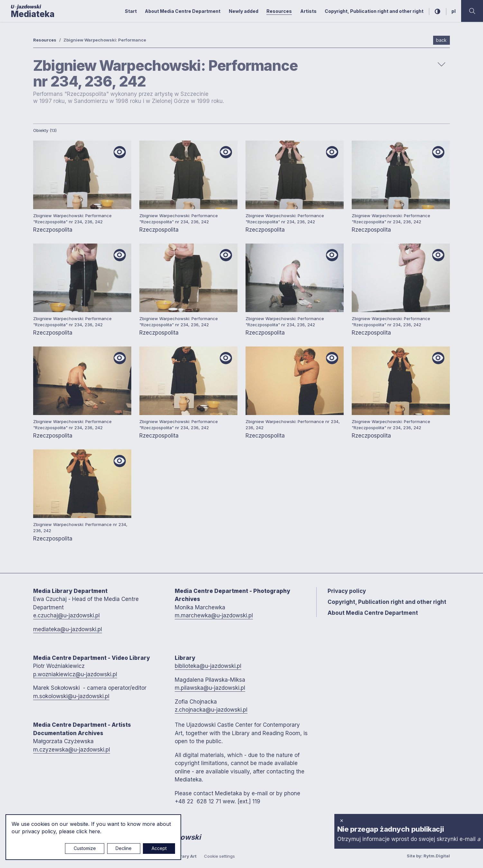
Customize (85, 848)
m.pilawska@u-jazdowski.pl (210, 688)
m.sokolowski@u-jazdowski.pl (71, 696)
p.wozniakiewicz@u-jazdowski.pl (75, 674)
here (94, 831)
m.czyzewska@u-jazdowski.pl (72, 750)
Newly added (244, 11)
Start (131, 11)
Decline (124, 848)
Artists (308, 11)
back (441, 40)
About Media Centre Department (183, 11)
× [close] (342, 820)
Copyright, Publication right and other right (374, 11)
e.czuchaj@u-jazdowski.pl (66, 615)
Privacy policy (347, 591)
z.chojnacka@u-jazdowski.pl (211, 710)
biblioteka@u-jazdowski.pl (208, 666)
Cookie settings (219, 856)
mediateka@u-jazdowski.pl (68, 629)
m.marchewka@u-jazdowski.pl (214, 615)
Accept (159, 848)
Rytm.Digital (437, 856)
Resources (279, 11)
